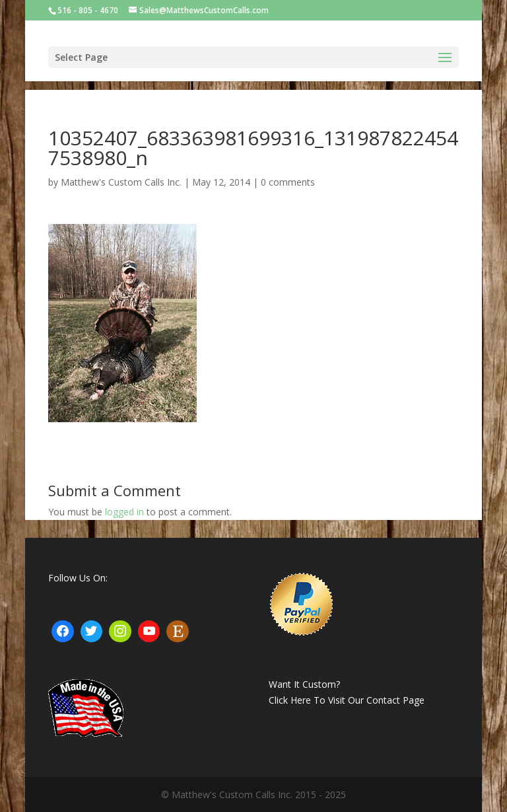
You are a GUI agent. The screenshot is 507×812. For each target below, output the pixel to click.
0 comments (288, 182)
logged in (124, 512)
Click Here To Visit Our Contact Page (347, 700)
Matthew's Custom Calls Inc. (121, 182)
